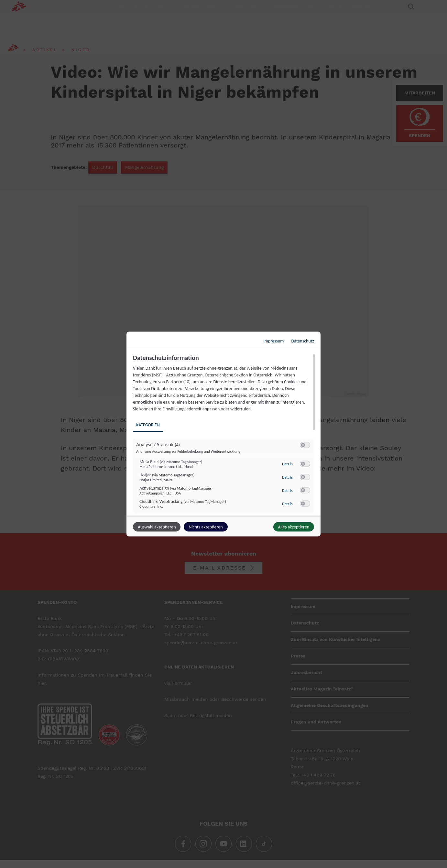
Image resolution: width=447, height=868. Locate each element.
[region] (224, 435)
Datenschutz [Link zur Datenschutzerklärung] (303, 341)
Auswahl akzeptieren (157, 527)
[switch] (305, 445)
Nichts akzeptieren (206, 527)
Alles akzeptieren (294, 527)
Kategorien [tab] (148, 425)
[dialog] (223, 434)
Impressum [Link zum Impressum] (273, 341)
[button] (303, 445)
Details (287, 464)
